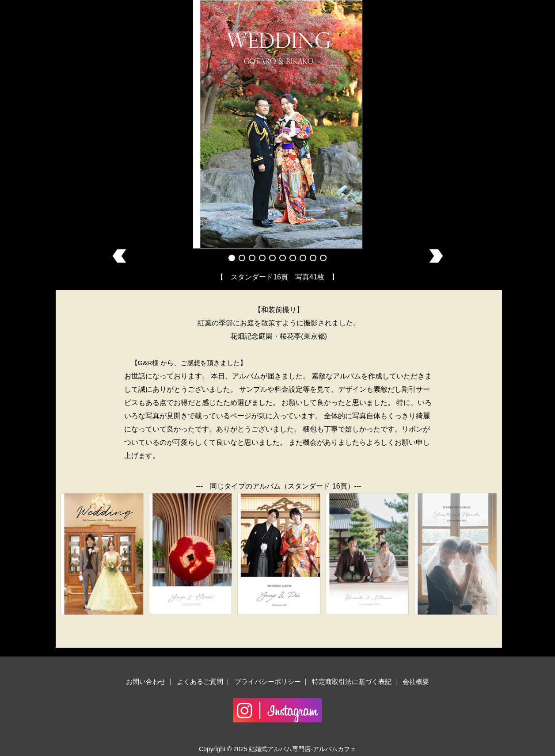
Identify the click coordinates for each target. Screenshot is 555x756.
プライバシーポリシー (268, 682)
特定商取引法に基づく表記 (352, 682)
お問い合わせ (146, 682)
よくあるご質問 (200, 682)
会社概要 (416, 682)
